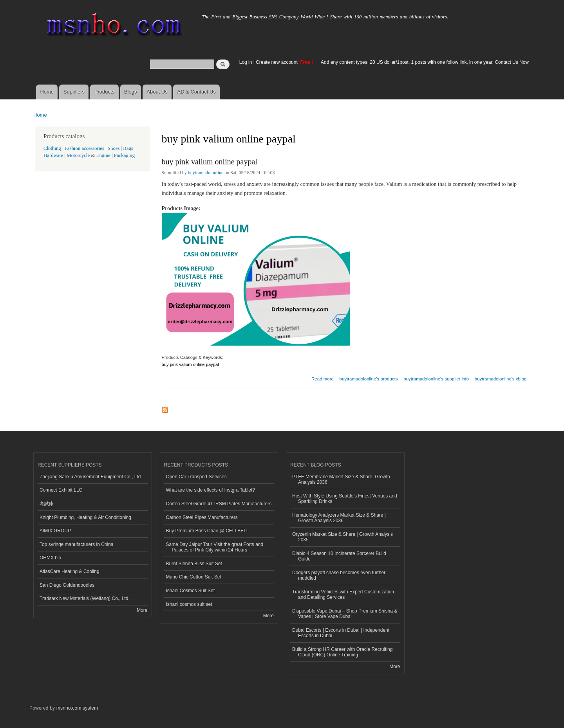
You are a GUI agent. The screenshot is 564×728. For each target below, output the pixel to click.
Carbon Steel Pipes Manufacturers (202, 517)
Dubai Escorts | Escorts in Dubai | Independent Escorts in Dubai (341, 633)
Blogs (131, 92)
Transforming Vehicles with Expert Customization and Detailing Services (343, 595)
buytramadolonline (206, 173)
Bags (128, 148)
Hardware (53, 155)
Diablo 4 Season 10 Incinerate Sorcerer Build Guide (339, 556)
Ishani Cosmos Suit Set (191, 591)
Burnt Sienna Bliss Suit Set (194, 564)
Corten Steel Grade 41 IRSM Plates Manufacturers (219, 504)
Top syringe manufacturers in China (77, 544)
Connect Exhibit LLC (61, 490)
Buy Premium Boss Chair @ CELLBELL (208, 531)
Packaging (124, 155)
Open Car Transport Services (196, 477)
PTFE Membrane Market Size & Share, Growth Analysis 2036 (341, 479)
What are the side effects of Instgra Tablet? (211, 490)
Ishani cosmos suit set (189, 604)
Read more (323, 378)
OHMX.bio (50, 558)
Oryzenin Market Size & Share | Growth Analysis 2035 (343, 537)
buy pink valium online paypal (210, 162)
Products (104, 92)
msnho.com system (77, 708)
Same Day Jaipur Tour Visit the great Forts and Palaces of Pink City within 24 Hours (215, 547)
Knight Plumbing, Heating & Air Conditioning (85, 517)
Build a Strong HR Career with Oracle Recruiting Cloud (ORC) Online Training (342, 652)
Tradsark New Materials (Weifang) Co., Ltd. (85, 598)
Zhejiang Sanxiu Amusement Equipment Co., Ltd (90, 477)
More (142, 610)
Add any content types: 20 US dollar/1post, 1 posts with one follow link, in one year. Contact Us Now (425, 62)
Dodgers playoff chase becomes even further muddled (339, 575)
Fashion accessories (84, 148)
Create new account (277, 62)
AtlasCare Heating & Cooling (70, 571)
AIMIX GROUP (55, 531)
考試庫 (47, 504)
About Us (157, 92)
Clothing (52, 148)
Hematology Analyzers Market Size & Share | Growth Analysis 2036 (339, 518)
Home (47, 92)
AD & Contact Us (197, 92)
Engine (103, 155)
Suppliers (74, 92)
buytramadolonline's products (369, 379)
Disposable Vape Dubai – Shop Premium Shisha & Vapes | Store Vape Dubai (345, 614)
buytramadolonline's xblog (501, 379)
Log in (246, 62)
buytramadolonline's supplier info (436, 379)
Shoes (114, 148)
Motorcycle (78, 155)
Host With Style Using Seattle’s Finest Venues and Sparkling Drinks (345, 499)
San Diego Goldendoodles (67, 585)
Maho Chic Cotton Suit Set (194, 577)
